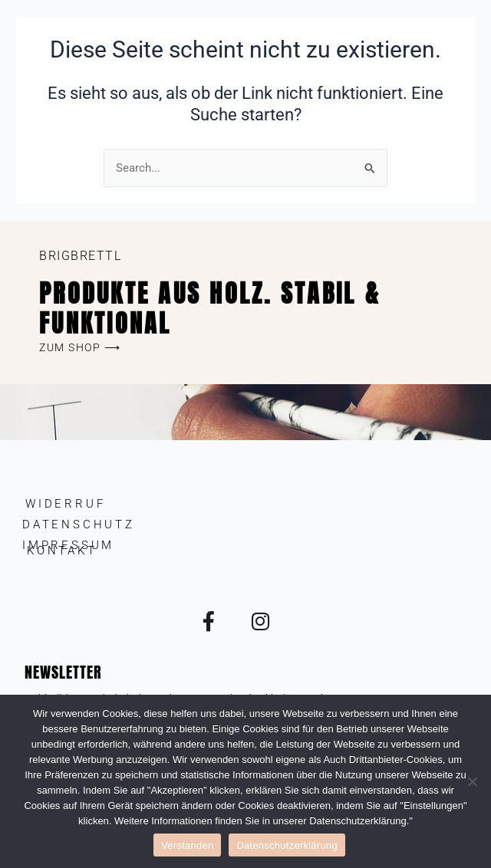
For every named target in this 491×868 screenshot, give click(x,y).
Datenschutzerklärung (287, 845)
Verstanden (187, 845)
